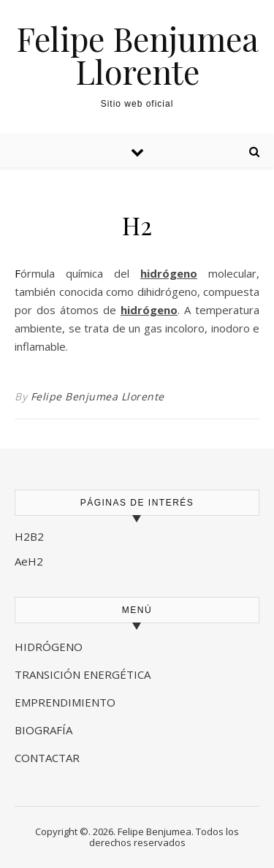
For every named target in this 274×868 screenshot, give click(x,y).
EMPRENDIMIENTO (65, 702)
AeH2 (30, 561)
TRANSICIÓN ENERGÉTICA (83, 674)
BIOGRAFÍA (45, 730)
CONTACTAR (47, 758)
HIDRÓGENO (49, 647)
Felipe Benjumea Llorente (137, 55)
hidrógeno (169, 273)
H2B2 (29, 536)
